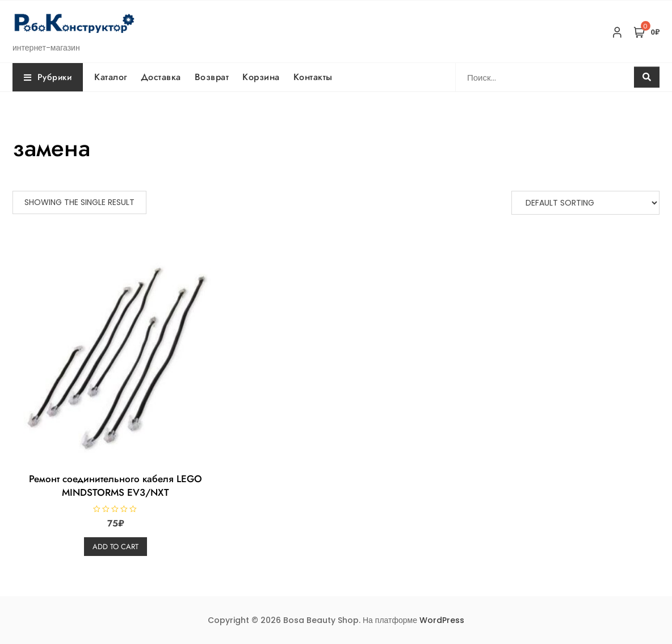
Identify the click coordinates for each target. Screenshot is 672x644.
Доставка (161, 77)
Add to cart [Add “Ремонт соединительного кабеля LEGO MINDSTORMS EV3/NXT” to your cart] (115, 547)
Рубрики (48, 77)
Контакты (313, 77)
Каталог (111, 77)
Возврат (212, 77)
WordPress (442, 620)
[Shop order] (585, 203)
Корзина (261, 77)
